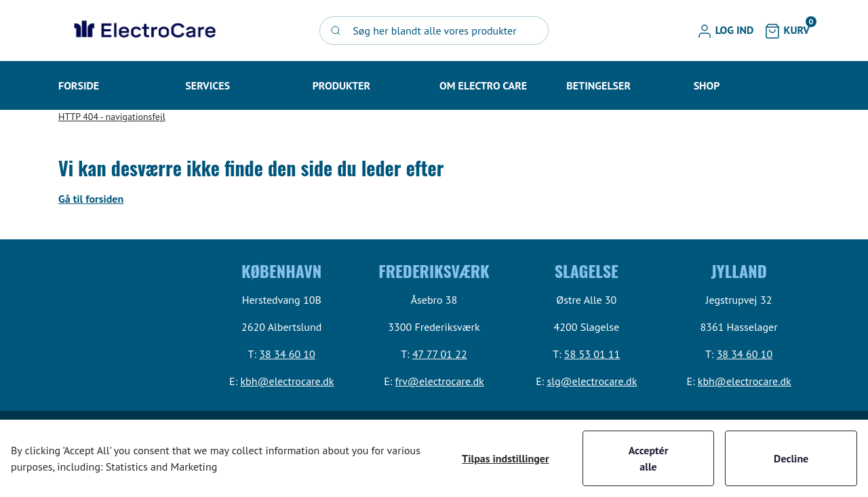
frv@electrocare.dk (440, 381)
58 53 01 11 (592, 354)
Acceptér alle (649, 458)
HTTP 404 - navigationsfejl (112, 117)
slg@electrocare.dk (592, 381)
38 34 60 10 (287, 354)
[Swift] (143, 31)
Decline (791, 458)
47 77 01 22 (440, 354)
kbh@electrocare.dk (287, 381)
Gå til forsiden (91, 199)
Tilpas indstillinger (506, 458)
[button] (725, 31)
